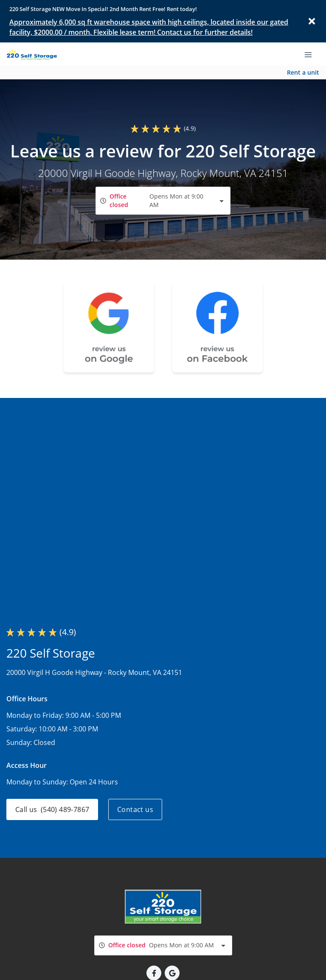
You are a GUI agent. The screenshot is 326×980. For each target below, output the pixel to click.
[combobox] (163, 200)
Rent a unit (303, 72)
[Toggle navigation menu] (312, 54)
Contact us (135, 809)
